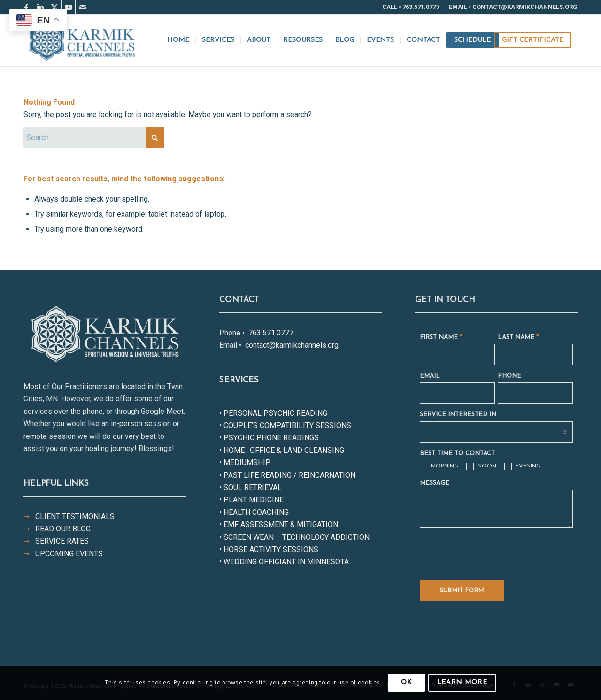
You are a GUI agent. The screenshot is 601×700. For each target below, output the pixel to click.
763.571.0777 (270, 333)
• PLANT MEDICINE (251, 500)
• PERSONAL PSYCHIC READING (273, 413)
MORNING (439, 467)
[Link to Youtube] (68, 7)
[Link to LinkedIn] (40, 7)
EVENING (522, 467)
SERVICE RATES (56, 541)
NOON (481, 467)
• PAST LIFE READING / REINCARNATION (287, 475)
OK (406, 682)
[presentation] (491, 551)
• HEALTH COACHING (254, 512)
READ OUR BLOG (57, 529)
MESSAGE (435, 483)
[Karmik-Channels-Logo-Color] (82, 40)
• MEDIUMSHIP (245, 463)
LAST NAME (518, 338)
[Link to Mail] (83, 7)
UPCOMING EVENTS (63, 554)
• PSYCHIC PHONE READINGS (269, 438)
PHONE (509, 376)
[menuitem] (411, 7)
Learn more (462, 682)
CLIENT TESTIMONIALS (69, 517)
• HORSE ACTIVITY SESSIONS (269, 549)
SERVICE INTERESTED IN (458, 415)
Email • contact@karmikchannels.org (513, 7)
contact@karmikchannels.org (291, 345)
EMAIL (430, 376)
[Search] (94, 137)
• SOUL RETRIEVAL (250, 487)
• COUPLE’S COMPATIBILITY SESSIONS (285, 425)
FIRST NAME (441, 338)
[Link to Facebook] (26, 7)
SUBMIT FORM (462, 591)
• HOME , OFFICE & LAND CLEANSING (282, 450)
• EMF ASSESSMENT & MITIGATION (279, 525)
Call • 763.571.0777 (411, 7)
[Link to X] (54, 7)
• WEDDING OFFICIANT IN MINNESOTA (284, 562)
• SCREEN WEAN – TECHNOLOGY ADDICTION (294, 537)
